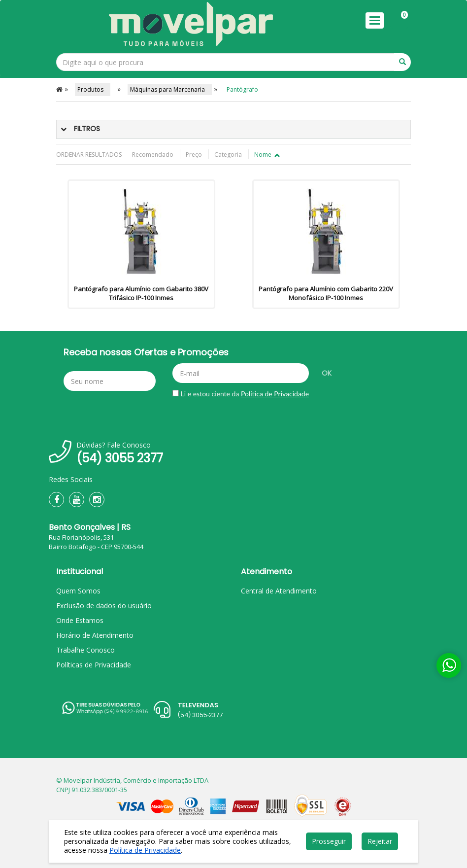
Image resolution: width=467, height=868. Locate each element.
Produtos (93, 89)
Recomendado (153, 155)
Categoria (229, 155)
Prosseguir (329, 841)
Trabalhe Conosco (85, 650)
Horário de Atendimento (95, 635)
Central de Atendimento (279, 591)
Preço (195, 155)
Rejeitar (380, 841)
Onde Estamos (80, 620)
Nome (267, 155)
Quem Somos (78, 591)
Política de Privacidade (275, 394)
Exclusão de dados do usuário (104, 606)
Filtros (87, 129)
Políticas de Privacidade (94, 665)
